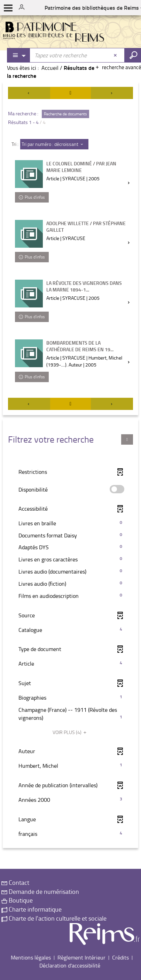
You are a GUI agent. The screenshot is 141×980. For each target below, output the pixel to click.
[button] (70, 523)
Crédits (120, 957)
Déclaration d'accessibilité (70, 965)
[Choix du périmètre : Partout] (19, 55)
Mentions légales (31, 957)
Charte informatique (32, 909)
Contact (15, 882)
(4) (70, 732)
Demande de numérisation (40, 891)
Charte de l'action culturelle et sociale (54, 918)
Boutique (17, 900)
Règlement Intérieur (81, 957)
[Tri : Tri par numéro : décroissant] (54, 144)
